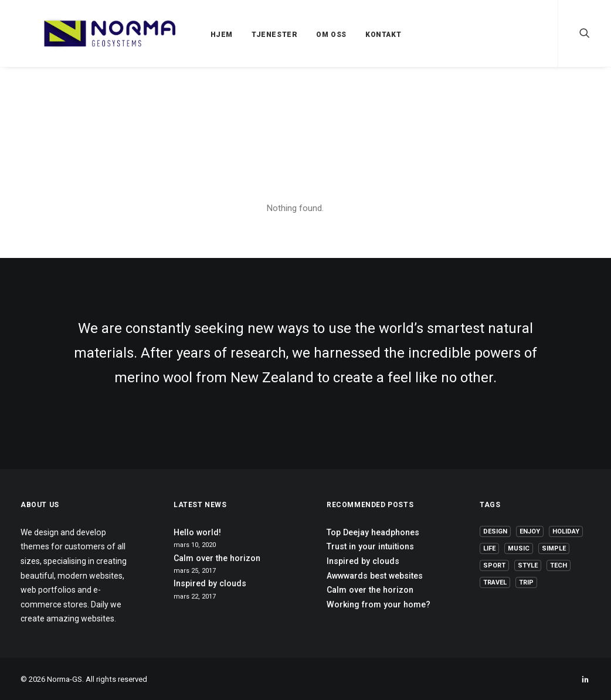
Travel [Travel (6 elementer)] (495, 582)
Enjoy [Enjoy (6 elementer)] (530, 531)
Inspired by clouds (210, 583)
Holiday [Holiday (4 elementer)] (566, 531)
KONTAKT (357, 35)
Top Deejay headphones (373, 532)
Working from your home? (379, 604)
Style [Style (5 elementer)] (528, 565)
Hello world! (197, 532)
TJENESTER (248, 35)
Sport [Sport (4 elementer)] (494, 565)
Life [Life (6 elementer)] (489, 548)
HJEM (195, 35)
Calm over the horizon (217, 558)
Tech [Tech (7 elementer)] (559, 565)
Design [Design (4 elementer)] (495, 531)
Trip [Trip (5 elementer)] (526, 582)
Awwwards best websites (375, 576)
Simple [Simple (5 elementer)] (554, 548)
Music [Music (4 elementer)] (519, 548)
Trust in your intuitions (370, 546)
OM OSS (305, 35)
